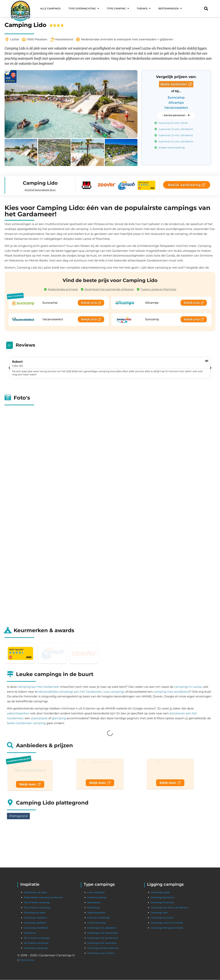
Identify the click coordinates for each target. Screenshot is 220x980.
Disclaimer (27, 960)
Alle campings (50, 8)
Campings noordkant (36, 928)
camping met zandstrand (172, 692)
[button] (8, 153)
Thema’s (144, 8)
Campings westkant (35, 918)
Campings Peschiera (162, 903)
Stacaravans (94, 903)
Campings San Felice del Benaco (169, 908)
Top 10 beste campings (37, 903)
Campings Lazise (160, 892)
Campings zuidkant (35, 923)
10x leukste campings (36, 943)
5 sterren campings (98, 918)
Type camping (118, 8)
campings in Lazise (188, 687)
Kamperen (30, 933)
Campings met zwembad (102, 943)
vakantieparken (18, 713)
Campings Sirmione (162, 918)
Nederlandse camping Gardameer (43, 898)
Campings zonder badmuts (103, 948)
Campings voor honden (101, 953)
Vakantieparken (96, 913)
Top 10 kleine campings (37, 908)
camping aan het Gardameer (38, 687)
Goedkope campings (36, 948)
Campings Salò (159, 913)
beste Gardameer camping (26, 723)
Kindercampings (97, 898)
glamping (59, 718)
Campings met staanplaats (103, 933)
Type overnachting (84, 8)
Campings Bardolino (162, 898)
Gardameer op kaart (35, 892)
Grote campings (96, 923)
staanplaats (39, 718)
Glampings (93, 908)
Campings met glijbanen (102, 928)
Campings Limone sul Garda (167, 923)
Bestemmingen (170, 8)
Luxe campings (96, 892)
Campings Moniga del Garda (167, 928)
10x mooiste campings (37, 938)
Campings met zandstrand (102, 938)
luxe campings (114, 692)
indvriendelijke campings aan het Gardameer (69, 692)
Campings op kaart (35, 913)
